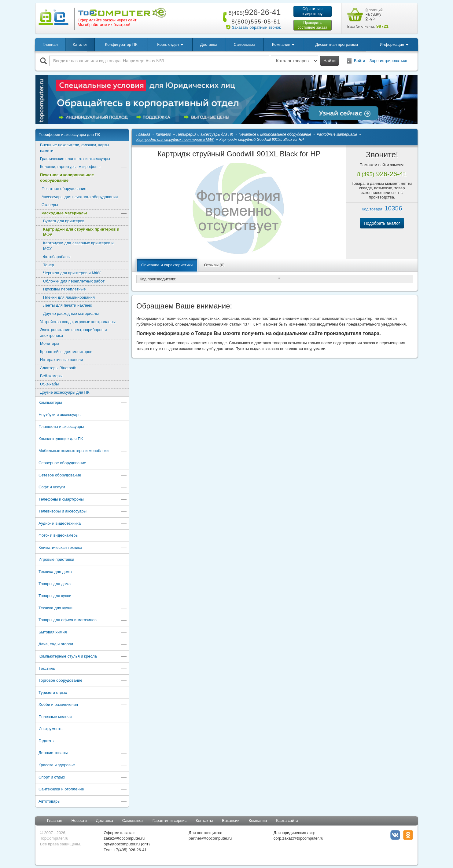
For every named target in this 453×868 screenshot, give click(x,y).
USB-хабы (49, 384)
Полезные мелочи (83, 717)
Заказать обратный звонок (256, 27)
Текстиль (83, 669)
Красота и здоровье (83, 766)
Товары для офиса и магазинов (83, 620)
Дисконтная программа (337, 44)
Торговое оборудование (83, 681)
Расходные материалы (84, 214)
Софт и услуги (83, 488)
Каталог (80, 44)
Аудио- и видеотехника (83, 524)
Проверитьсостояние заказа (313, 25)
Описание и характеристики (167, 265)
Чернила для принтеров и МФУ (72, 273)
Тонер (49, 265)
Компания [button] (283, 44)
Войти (359, 61)
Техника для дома (83, 572)
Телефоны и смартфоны (83, 500)
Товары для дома (83, 584)
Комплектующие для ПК (83, 439)
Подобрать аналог (382, 223)
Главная (50, 44)
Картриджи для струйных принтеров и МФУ (81, 232)
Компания (258, 821)
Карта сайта (287, 821)
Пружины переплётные (64, 289)
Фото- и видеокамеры (83, 536)
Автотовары (83, 802)
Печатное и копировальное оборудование (84, 178)
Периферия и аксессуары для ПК (83, 135)
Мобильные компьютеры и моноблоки (83, 451)
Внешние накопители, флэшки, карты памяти (84, 148)
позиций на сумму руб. (374, 14)
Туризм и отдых (83, 693)
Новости (79, 821)
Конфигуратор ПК (121, 44)
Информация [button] (394, 44)
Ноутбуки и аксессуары (83, 415)
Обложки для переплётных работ (74, 281)
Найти (330, 61)
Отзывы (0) (214, 265)
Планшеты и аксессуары (83, 427)
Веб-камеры (51, 376)
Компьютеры (83, 403)
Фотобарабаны (57, 257)
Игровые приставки (83, 560)
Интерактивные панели (61, 360)
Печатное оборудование (64, 189)
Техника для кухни (83, 609)
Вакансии (231, 821)
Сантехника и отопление (83, 790)
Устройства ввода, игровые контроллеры (84, 322)
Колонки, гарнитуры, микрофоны (84, 167)
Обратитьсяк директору (312, 11)
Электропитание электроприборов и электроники (84, 333)
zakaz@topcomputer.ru (124, 838)
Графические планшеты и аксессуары (84, 159)
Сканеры (50, 205)
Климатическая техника (83, 548)
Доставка (209, 44)
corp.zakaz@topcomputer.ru (298, 838)
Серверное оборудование (83, 463)
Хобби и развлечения (83, 705)
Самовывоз (244, 44)
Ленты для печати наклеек (68, 305)
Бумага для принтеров (64, 221)
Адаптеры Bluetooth (58, 368)
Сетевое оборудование (83, 476)
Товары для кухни (83, 596)
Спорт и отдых (83, 778)
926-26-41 (253, 12)
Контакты (204, 821)
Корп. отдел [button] (170, 44)
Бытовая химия (83, 633)
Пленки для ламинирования (69, 297)
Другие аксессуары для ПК (65, 392)
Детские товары (83, 753)
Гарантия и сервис (170, 821)
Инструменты (83, 729)
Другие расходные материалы (71, 314)
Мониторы (50, 343)
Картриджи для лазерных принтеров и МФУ (78, 246)
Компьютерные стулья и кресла (83, 657)
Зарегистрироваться (388, 61)
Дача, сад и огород (83, 645)
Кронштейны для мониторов (66, 352)
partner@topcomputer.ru (210, 838)
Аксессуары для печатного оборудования (80, 197)
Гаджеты (83, 741)
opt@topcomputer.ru (122, 844)
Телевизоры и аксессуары (83, 512)
